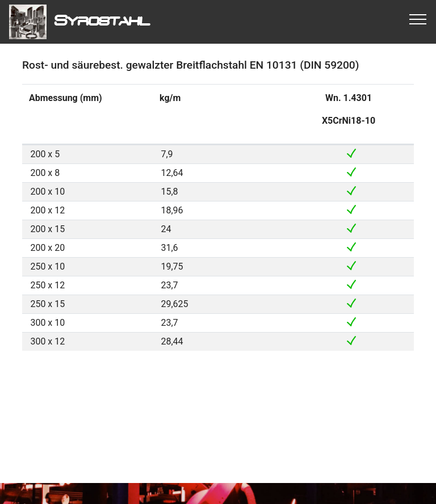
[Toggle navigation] (418, 19)
